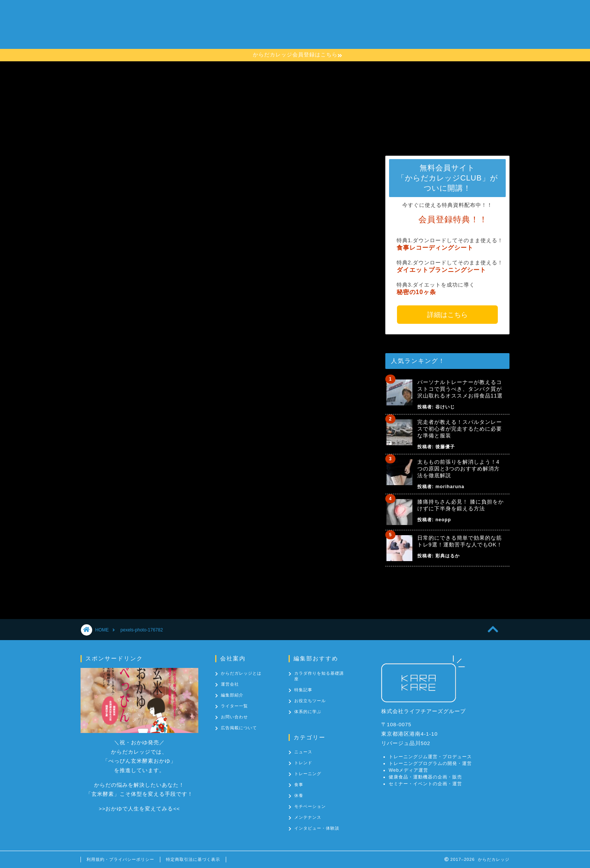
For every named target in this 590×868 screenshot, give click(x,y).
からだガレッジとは (241, 673)
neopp (443, 520)
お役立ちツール (310, 701)
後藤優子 (445, 447)
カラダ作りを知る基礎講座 (313, 28)
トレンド (303, 763)
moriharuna (450, 487)
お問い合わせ (430, 28)
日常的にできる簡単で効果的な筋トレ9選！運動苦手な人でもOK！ (460, 541)
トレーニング (308, 774)
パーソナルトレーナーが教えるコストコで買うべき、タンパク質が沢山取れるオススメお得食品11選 (460, 389)
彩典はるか (448, 556)
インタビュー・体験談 (317, 828)
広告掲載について (239, 728)
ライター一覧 (234, 706)
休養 (299, 795)
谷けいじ (445, 407)
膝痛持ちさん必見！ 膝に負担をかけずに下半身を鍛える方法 (461, 505)
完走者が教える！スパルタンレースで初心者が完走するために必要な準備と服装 (460, 429)
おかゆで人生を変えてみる (139, 809)
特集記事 (303, 690)
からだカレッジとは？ (236, 28)
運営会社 (230, 684)
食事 (299, 785)
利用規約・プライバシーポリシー (120, 859)
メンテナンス (308, 817)
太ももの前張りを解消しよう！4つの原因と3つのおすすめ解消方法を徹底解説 (458, 469)
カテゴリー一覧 (380, 28)
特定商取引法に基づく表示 (193, 859)
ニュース (303, 752)
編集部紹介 (232, 695)
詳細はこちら (447, 315)
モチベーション (310, 806)
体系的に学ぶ (308, 712)
